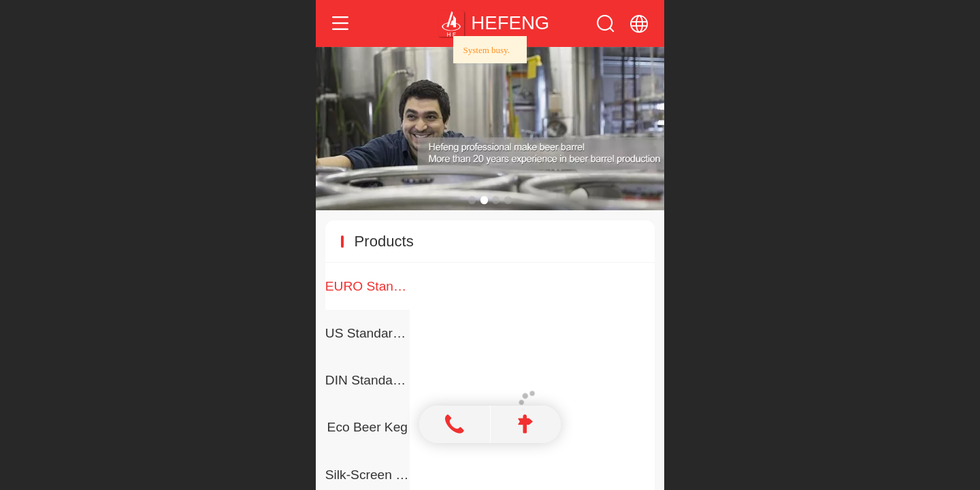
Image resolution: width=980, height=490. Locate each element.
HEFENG (510, 23)
